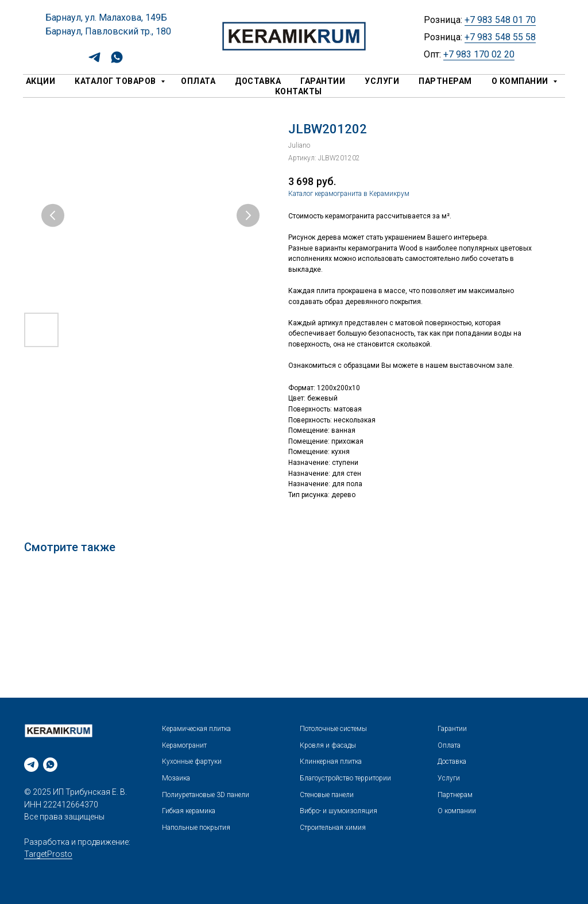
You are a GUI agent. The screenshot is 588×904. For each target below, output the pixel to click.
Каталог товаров (116, 81)
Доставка (258, 81)
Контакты (299, 91)
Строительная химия (333, 828)
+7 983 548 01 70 (500, 20)
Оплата (198, 81)
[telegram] (94, 61)
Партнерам (445, 81)
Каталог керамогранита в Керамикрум (349, 194)
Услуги (382, 81)
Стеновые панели (327, 795)
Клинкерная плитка (331, 761)
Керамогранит (184, 745)
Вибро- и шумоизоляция (339, 811)
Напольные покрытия (196, 828)
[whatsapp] (117, 61)
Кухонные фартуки (192, 761)
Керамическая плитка (196, 729)
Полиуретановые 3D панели (206, 795)
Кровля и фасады (328, 745)
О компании (521, 81)
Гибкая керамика (189, 811)
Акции (41, 81)
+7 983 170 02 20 (479, 54)
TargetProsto (48, 854)
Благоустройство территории (345, 778)
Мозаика (176, 778)
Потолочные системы (333, 729)
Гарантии (323, 81)
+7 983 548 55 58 (500, 37)
